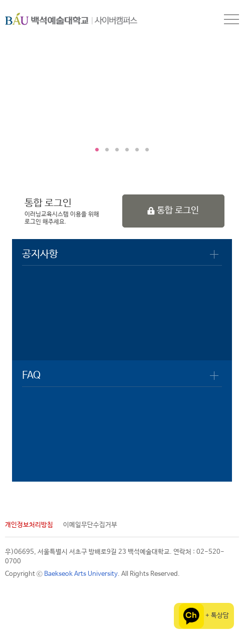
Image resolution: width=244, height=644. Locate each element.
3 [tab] (117, 150)
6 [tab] (147, 150)
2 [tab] (107, 150)
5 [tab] (137, 150)
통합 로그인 (173, 210)
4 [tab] (127, 150)
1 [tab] (97, 150)
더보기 (214, 255)
